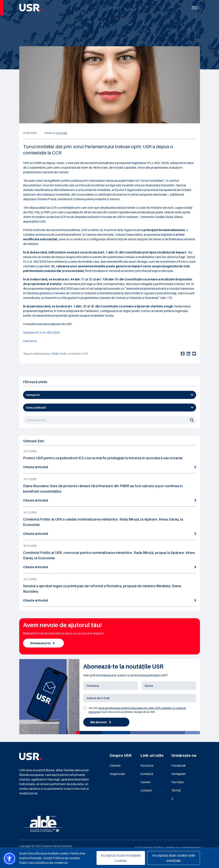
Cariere (145, 782)
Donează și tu (42, 643)
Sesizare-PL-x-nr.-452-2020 (41, 332)
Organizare (117, 774)
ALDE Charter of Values (149, 847)
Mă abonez (101, 722)
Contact (146, 790)
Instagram (179, 774)
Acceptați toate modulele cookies (121, 858)
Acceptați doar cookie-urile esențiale (174, 858)
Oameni (115, 765)
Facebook (179, 765)
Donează (147, 774)
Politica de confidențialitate (183, 847)
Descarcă (30, 341)
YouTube (177, 782)
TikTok (176, 790)
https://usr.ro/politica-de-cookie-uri (43, 863)
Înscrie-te (147, 765)
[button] (9, 859)
